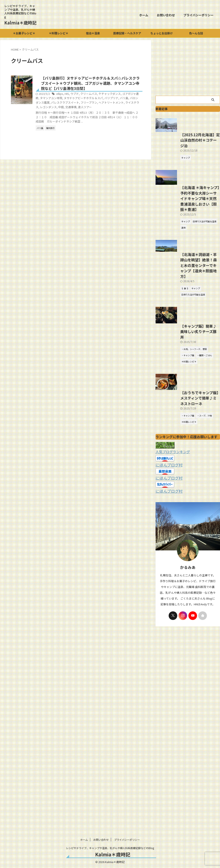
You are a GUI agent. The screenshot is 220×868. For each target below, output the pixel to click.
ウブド (95, 95)
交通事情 (132, 108)
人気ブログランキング (171, 517)
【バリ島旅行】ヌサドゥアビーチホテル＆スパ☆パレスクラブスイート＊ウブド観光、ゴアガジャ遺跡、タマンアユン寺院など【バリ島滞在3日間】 (101, 84)
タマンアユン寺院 (87, 99)
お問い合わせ (166, 15)
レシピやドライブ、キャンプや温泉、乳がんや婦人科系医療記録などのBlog (110, 848)
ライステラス (94, 108)
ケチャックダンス (127, 95)
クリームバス (108, 95)
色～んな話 (196, 33)
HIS (87, 95)
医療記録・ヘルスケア (127, 33)
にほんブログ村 (167, 530)
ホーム (144, 15)
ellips (81, 95)
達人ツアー (63, 112)
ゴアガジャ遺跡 (66, 99)
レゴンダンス (111, 108)
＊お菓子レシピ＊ (24, 33)
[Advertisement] (188, 67)
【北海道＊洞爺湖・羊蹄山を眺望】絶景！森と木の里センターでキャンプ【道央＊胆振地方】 (187, 311)
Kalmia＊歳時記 (20, 23)
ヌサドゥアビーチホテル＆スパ (117, 99)
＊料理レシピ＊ (59, 33)
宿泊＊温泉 (93, 33)
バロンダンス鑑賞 (89, 104)
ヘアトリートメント (73, 108)
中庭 (122, 108)
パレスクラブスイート (113, 104)
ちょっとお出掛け (162, 33)
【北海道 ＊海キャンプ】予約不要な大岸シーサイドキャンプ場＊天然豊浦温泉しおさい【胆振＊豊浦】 (187, 242)
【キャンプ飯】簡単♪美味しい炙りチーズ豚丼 (187, 390)
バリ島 (73, 104)
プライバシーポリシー (199, 15)
